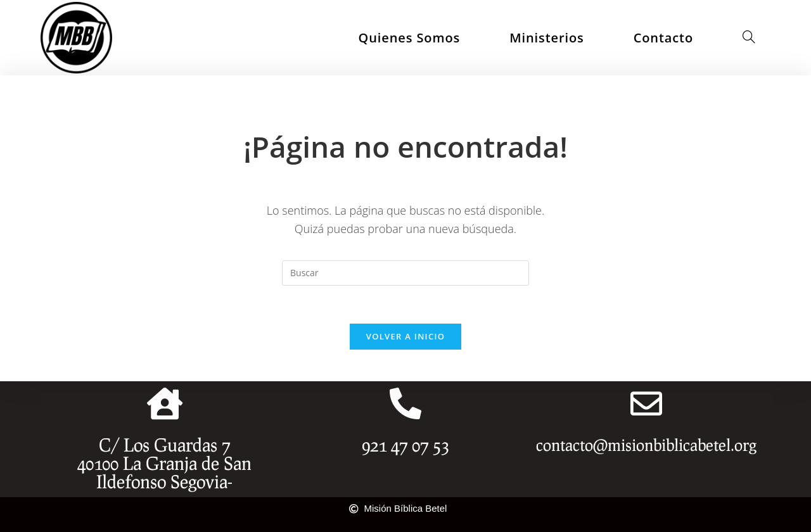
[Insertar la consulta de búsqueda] (405, 273)
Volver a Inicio (405, 336)
